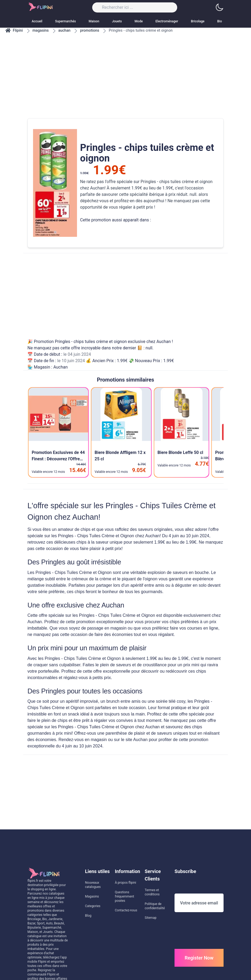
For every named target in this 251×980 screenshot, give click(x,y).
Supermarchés (66, 21)
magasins (41, 30)
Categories (93, 906)
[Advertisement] (125, 70)
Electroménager (167, 21)
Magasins (92, 896)
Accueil (37, 21)
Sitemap (151, 918)
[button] (219, 7)
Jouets (117, 21)
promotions (90, 30)
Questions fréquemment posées (124, 896)
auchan (64, 30)
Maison (94, 21)
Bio (219, 21)
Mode (139, 21)
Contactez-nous (126, 910)
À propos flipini (125, 883)
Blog (88, 916)
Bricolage (198, 21)
